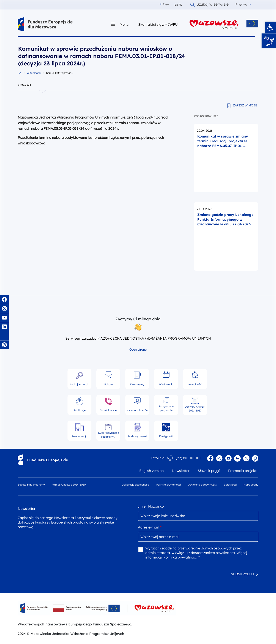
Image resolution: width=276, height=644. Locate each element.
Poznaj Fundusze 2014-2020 (69, 485)
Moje (164, 4)
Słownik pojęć (209, 471)
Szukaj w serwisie (209, 5)
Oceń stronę (138, 350)
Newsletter (181, 471)
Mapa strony (251, 485)
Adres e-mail (150, 527)
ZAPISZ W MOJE (245, 105)
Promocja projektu (243, 471)
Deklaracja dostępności (136, 485)
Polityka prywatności (169, 485)
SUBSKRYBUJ (242, 574)
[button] (270, 27)
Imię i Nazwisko (151, 506)
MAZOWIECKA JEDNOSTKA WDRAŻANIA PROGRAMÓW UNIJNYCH (154, 338)
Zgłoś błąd (230, 485)
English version (151, 471)
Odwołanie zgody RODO (202, 485)
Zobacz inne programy (31, 485)
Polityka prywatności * (182, 557)
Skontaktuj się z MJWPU (158, 24)
